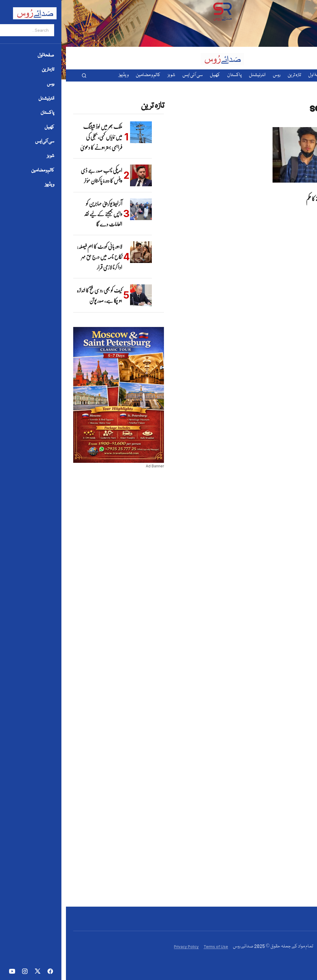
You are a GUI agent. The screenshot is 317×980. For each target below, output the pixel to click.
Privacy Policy (120, 947)
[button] (18, 75)
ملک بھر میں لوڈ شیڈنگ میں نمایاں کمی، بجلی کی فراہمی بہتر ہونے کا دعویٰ (35, 137)
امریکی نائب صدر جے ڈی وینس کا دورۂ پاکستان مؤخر (36, 175)
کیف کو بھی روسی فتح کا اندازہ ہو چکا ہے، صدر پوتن (34, 295)
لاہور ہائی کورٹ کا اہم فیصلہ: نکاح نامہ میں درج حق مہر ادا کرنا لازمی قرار (34, 257)
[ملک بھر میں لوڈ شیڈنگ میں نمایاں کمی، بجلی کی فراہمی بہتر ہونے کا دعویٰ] (75, 132)
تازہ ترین (290, 189)
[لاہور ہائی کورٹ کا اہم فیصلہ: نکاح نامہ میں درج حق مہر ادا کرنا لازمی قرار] (75, 252)
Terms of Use (150, 947)
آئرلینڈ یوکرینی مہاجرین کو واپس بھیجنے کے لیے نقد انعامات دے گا (37, 214)
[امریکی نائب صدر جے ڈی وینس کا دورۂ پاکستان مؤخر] (75, 175)
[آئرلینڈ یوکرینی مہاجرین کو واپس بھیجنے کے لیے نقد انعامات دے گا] (75, 209)
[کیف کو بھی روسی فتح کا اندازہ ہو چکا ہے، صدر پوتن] (75, 295)
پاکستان (299, 189)
